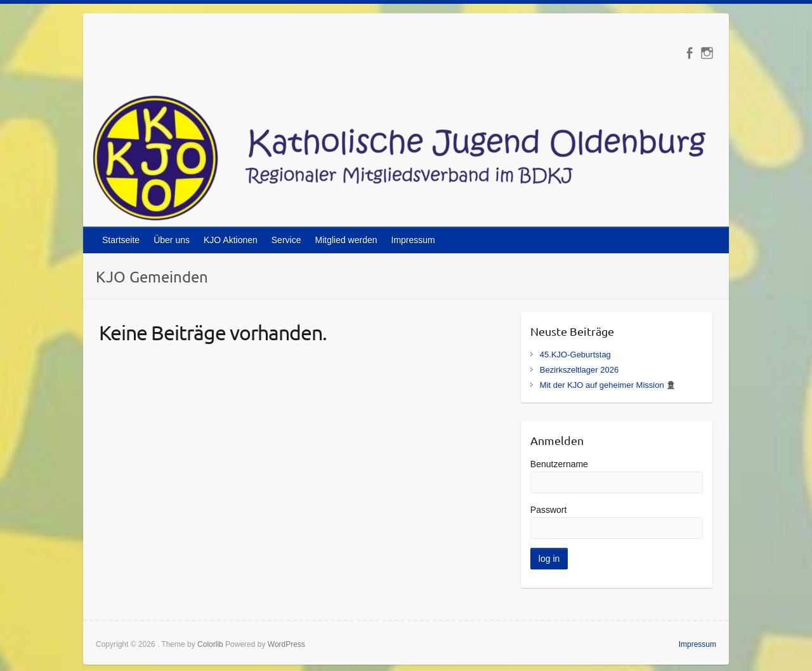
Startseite (121, 240)
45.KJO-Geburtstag (575, 355)
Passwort (549, 510)
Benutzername (559, 464)
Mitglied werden (346, 240)
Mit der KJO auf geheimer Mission (607, 385)
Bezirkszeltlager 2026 (579, 370)
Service (286, 240)
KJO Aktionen (231, 240)
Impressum (413, 240)
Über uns (172, 240)
